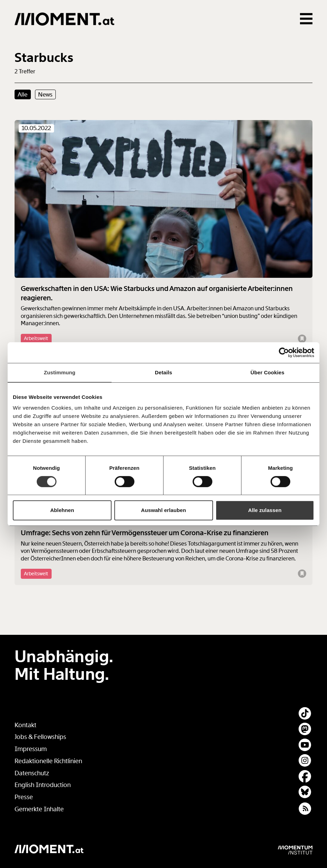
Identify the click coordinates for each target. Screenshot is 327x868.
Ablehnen (62, 510)
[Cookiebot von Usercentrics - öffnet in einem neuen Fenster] (284, 353)
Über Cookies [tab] (267, 372)
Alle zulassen (265, 510)
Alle (23, 94)
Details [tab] (163, 372)
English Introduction (43, 785)
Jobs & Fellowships (40, 737)
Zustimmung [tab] (60, 372)
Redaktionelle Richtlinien (48, 761)
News (45, 94)
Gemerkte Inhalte (39, 809)
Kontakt (25, 725)
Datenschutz (32, 773)
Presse (24, 797)
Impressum (31, 749)
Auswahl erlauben (163, 510)
